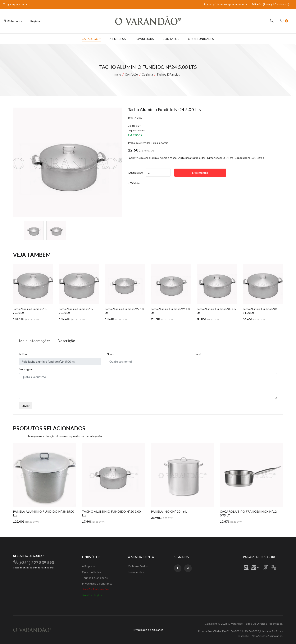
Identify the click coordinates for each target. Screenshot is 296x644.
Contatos (171, 39)
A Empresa (118, 39)
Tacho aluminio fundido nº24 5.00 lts (164, 109)
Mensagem (26, 369)
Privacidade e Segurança (97, 583)
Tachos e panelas (168, 74)
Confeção (131, 74)
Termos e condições (95, 578)
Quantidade (135, 173)
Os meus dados (138, 566)
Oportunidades (201, 39)
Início (117, 74)
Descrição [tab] (66, 341)
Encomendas (136, 572)
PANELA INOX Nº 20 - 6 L (169, 511)
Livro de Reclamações (96, 589)
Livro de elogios (92, 595)
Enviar (26, 406)
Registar (36, 21)
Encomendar (200, 173)
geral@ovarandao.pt (17, 5)
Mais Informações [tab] (35, 341)
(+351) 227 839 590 (34, 562)
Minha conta (12, 21)
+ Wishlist (134, 183)
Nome (111, 354)
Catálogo (91, 39)
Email (198, 354)
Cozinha (147, 74)
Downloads (144, 39)
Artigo (23, 354)
